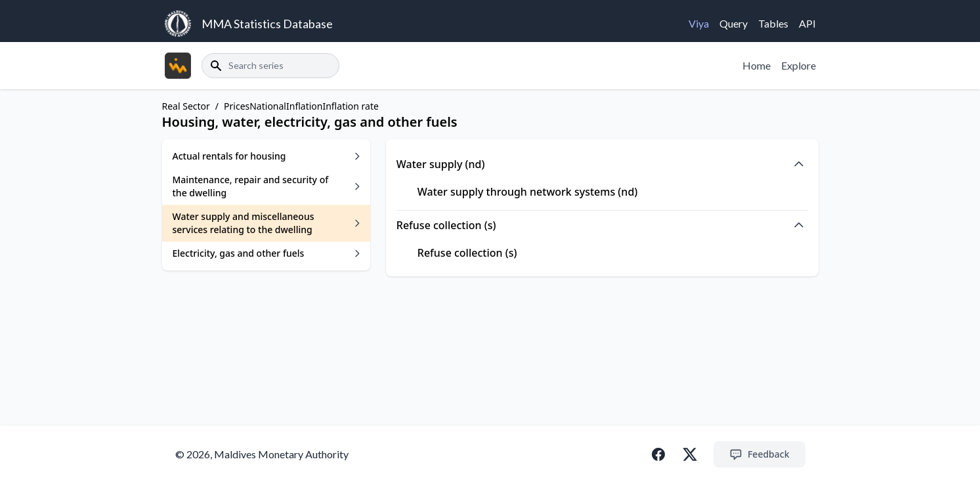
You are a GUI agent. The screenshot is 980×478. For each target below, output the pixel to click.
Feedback (759, 454)
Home (756, 65)
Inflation (304, 106)
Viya (699, 23)
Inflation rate (350, 106)
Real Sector (186, 106)
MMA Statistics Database (267, 24)
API (807, 23)
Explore (799, 65)
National (268, 106)
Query (734, 23)
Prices (237, 106)
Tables (773, 23)
